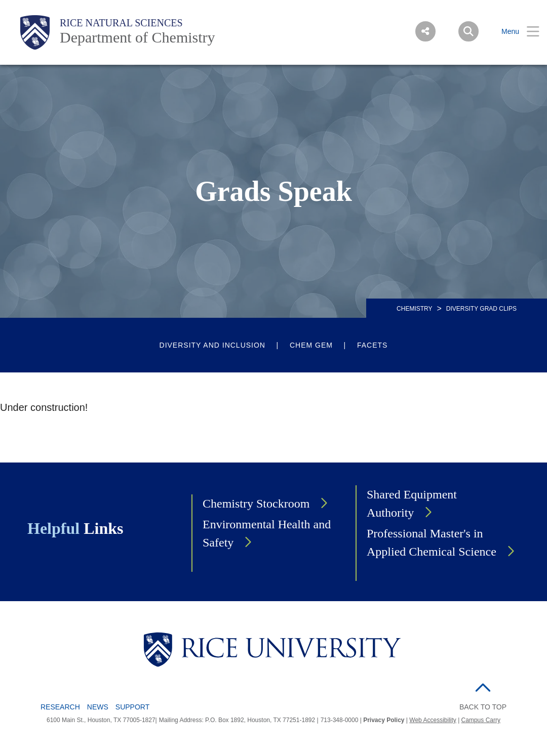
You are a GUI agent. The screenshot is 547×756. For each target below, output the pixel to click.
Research (60, 707)
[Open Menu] (514, 32)
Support (132, 707)
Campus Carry (481, 720)
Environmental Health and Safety (267, 533)
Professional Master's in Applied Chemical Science (432, 542)
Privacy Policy (384, 720)
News (98, 707)
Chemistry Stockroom (256, 503)
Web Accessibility (433, 720)
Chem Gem (311, 345)
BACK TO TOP (483, 707)
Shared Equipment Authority (412, 503)
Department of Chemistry (138, 37)
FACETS (372, 345)
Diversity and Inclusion (212, 345)
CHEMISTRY (414, 309)
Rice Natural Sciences (121, 23)
